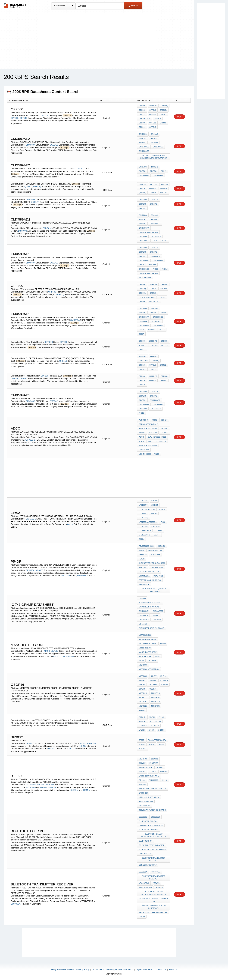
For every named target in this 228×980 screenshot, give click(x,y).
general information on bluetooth (154, 907)
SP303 (29, 743)
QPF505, (142, 193)
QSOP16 (153, 689)
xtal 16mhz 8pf (146, 801)
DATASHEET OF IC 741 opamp (152, 628)
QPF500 (142, 302)
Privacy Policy (83, 969)
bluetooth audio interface (152, 849)
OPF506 (158, 119)
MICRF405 (155, 706)
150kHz (162, 509)
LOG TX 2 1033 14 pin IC (149, 454)
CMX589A (30, 145)
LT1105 (161, 717)
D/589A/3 (54, 145)
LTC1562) (143, 514)
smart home (145, 806)
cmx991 (155, 615)
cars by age (145, 119)
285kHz (142, 717)
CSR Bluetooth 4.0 (148, 865)
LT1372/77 (143, 726)
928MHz (165, 685)
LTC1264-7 (143, 505)
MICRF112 (155, 702)
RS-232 (83, 746)
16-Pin (152, 717)
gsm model (144, 576)
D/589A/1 (54, 401)
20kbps (142, 689)
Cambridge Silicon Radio (151, 825)
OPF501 (163, 114)
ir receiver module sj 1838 (152, 563)
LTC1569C (156, 526)
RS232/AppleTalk (88, 743)
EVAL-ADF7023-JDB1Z (157, 437)
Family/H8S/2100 (155, 550)
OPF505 (163, 123)
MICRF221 (143, 706)
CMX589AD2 (158, 147)
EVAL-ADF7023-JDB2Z (148, 428)
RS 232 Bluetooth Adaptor (152, 845)
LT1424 (142, 730)
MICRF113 (143, 697)
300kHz (154, 514)
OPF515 (142, 114)
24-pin (164, 171)
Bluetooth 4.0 (146, 841)
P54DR (142, 559)
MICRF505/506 (51, 651)
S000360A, (16, 904)
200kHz (155, 505)
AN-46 (158, 656)
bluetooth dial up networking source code (154, 835)
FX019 (155, 241)
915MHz (87, 790)
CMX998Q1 (143, 615)
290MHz (142, 680)
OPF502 (153, 123)
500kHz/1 (155, 726)
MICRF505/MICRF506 (64, 656)
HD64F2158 (155, 555)
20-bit (154, 676)
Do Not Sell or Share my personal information (112, 969)
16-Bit (142, 550)
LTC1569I (159, 531)
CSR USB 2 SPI (145, 854)
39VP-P (157, 535)
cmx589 (152, 330)
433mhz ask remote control (153, 789)
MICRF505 (152, 661)
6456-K (162, 330)
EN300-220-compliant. (149, 776)
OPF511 (142, 127)
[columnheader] (53, 100)
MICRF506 (143, 665)
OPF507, (165, 345)
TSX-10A (142, 784)
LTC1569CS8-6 (145, 531)
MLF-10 (163, 676)
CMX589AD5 (144, 151)
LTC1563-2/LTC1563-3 (148, 522)
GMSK (141, 265)
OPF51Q (60, 294)
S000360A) (156, 872)
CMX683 (142, 598)
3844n (141, 539)
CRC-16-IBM (144, 450)
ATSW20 (159, 887)
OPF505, (163, 110)
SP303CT (143, 749)
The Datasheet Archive (15, 6)
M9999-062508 (145, 648)
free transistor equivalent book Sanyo (154, 590)
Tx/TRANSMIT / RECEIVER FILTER (153, 912)
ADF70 (142, 441)
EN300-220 (143, 793)
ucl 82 (142, 917)
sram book (144, 584)
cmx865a (157, 620)
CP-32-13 (153, 433)
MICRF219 (155, 693)
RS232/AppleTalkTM (157, 740)
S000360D (143, 817)
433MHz (153, 772)
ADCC (141, 437)
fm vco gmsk (145, 278)
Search (133, 6)
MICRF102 (155, 697)
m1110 (165, 780)
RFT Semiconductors (149, 572)
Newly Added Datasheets (62, 969)
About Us (173, 969)
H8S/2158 (65, 576)
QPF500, (28, 187)
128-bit (164, 420)
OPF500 (44, 115)
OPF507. (142, 369)
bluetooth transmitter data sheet (154, 900)
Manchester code (148, 652)
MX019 (165, 241)
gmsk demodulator (148, 232)
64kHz (70, 524)
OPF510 (23, 118)
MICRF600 (153, 685)
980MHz (153, 680)
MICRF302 (143, 676)
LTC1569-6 (31, 519)
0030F (141, 334)
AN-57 (141, 661)
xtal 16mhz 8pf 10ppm (149, 797)
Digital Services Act (145, 969)
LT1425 (151, 730)
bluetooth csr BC (148, 821)
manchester (145, 656)
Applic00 (143, 345)
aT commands (145, 887)
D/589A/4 (35, 202)
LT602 (163, 522)
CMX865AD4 (144, 611)
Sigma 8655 (158, 611)
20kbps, (154, 138)
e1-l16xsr (144, 624)
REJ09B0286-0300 (34, 570)
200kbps (153, 106)
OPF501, (164, 193)
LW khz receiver (147, 297)
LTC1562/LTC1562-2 (147, 509)
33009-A (142, 433)
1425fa (161, 730)
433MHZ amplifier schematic (152, 810)
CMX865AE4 (144, 620)
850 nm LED (154, 302)
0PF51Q (37, 187)
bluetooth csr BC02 (149, 830)
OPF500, (15, 118)
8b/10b (154, 420)
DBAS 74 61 (158, 576)
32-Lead (164, 428)
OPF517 (153, 369)
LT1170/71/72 (156, 721)
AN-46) (163, 644)
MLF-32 (142, 685)
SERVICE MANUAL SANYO (150, 580)
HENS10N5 (143, 361)
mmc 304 (143, 567)
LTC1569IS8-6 (145, 535)
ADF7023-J (30, 440)
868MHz (163, 772)
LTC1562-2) (144, 518)
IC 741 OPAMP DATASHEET (150, 603)
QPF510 (142, 188)
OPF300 (153, 114)
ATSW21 (156, 883)
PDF (179, 117)
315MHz (74, 790)
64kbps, (142, 143)
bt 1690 (142, 780)
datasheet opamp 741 (149, 607)
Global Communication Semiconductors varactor (154, 157)
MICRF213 (143, 693)
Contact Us (161, 969)
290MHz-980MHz (48, 787)
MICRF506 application (149, 669)
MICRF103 (143, 702)
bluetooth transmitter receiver (154, 859)
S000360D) (156, 817)
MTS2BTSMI (144, 883)
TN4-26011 (154, 780)
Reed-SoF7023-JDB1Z (148, 424)
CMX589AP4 (144, 175)
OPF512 (142, 350)
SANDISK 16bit (157, 567)
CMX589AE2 (144, 147)
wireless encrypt (157, 441)
